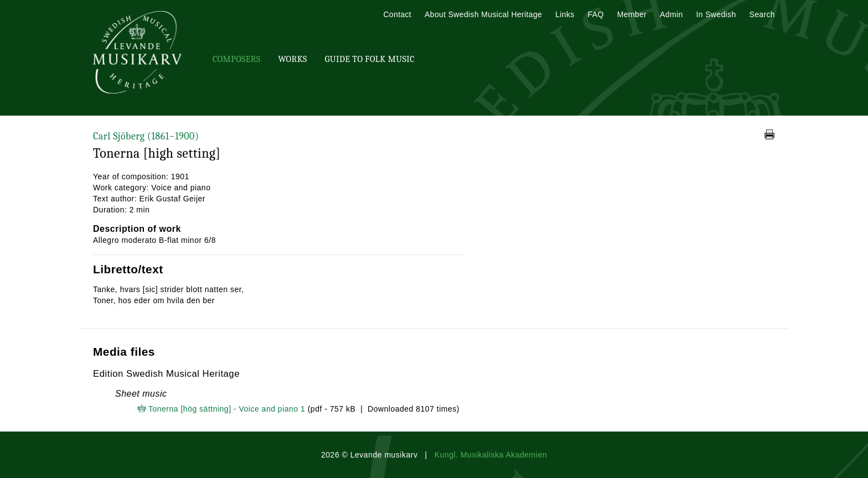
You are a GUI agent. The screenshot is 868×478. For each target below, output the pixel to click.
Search (762, 14)
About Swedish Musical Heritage (483, 14)
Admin (671, 14)
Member (632, 14)
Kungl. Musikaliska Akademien (491, 455)
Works (292, 59)
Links (565, 14)
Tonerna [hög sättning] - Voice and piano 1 (227, 409)
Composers (236, 59)
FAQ (596, 14)
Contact (397, 14)
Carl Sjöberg (146, 136)
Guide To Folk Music (370, 59)
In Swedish (716, 14)
